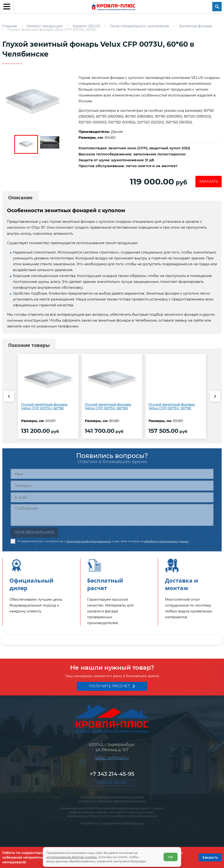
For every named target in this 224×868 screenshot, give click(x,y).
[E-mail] (112, 498)
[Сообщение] (112, 516)
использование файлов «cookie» (72, 856)
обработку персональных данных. (167, 542)
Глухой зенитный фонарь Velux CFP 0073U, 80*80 (108, 407)
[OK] (210, 857)
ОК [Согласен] (170, 856)
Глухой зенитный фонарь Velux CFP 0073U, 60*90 (44, 407)
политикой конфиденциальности (89, 542)
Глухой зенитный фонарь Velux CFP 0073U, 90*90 (172, 407)
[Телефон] (112, 487)
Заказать (208, 182)
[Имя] (112, 475)
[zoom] (38, 102)
